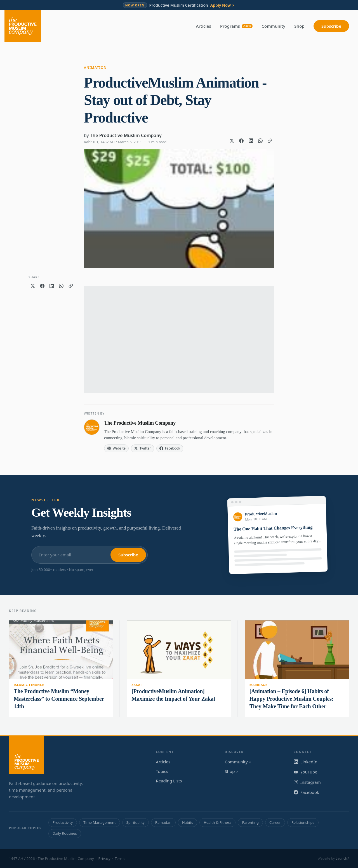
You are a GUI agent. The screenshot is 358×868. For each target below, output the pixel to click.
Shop (299, 26)
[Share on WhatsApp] (260, 141)
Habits (188, 822)
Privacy (104, 858)
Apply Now (223, 5)
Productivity (63, 822)
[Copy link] (270, 141)
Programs (236, 26)
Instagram (307, 782)
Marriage (258, 685)
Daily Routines (65, 833)
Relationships (303, 822)
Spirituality (136, 822)
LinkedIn (306, 762)
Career (275, 822)
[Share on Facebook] (241, 141)
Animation (95, 68)
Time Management (99, 822)
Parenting (250, 822)
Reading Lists (169, 781)
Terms (120, 858)
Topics (162, 771)
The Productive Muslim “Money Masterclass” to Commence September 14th (59, 699)
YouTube (306, 772)
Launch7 (342, 858)
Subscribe (331, 26)
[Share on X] (232, 141)
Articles (204, 26)
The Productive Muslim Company (126, 135)
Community (273, 26)
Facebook (306, 792)
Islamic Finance (29, 685)
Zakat (137, 685)
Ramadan (163, 822)
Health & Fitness (217, 822)
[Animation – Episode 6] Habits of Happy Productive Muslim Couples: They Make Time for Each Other (291, 699)
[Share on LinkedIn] (251, 141)
